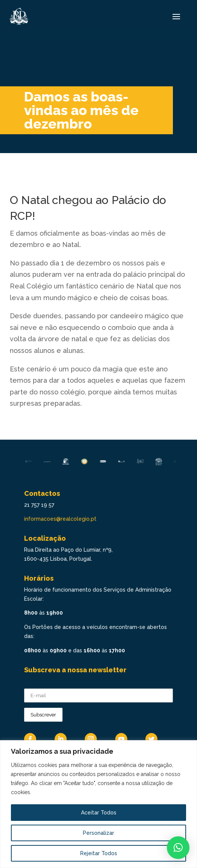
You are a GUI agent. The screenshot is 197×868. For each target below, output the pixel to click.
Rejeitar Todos (99, 853)
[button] (178, 848)
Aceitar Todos (99, 813)
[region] (98, 804)
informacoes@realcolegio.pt (60, 519)
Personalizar (98, 833)
